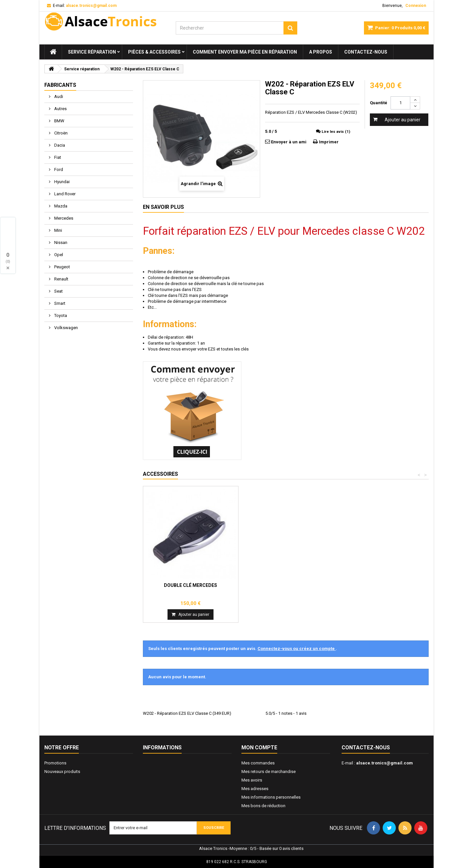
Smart (59, 303)
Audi (58, 96)
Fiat (57, 157)
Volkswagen (66, 328)
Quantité (379, 103)
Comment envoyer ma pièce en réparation (245, 52)
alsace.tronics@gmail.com (384, 763)
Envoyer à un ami (289, 142)
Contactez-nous (366, 52)
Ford (58, 169)
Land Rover (64, 194)
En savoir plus (163, 207)
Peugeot (62, 267)
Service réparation (92, 52)
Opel (58, 255)
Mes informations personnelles (271, 797)
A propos (321, 52)
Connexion (416, 6)
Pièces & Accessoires (154, 52)
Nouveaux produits (62, 772)
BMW (59, 121)
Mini (58, 230)
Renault (61, 279)
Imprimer (329, 142)
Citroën (60, 133)
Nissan (60, 242)
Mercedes (63, 218)
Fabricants (60, 85)
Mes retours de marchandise (269, 772)
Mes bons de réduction (263, 806)
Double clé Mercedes (191, 585)
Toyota (60, 315)
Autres (60, 109)
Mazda (60, 206)
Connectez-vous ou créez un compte (297, 649)
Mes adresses (255, 789)
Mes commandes (258, 763)
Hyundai (61, 182)
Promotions (55, 763)
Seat (58, 291)
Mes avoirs (252, 780)
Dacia (59, 145)
